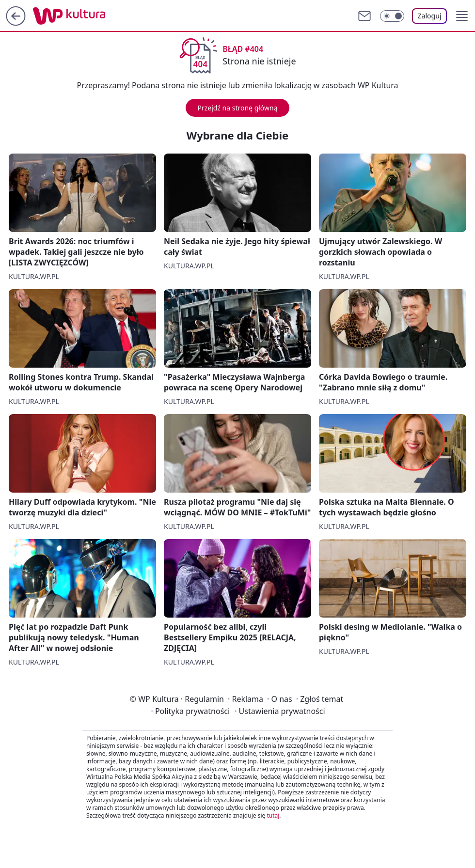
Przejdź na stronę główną (237, 108)
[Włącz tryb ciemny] (392, 16)
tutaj (273, 815)
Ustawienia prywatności (280, 711)
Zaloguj (430, 16)
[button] (462, 16)
